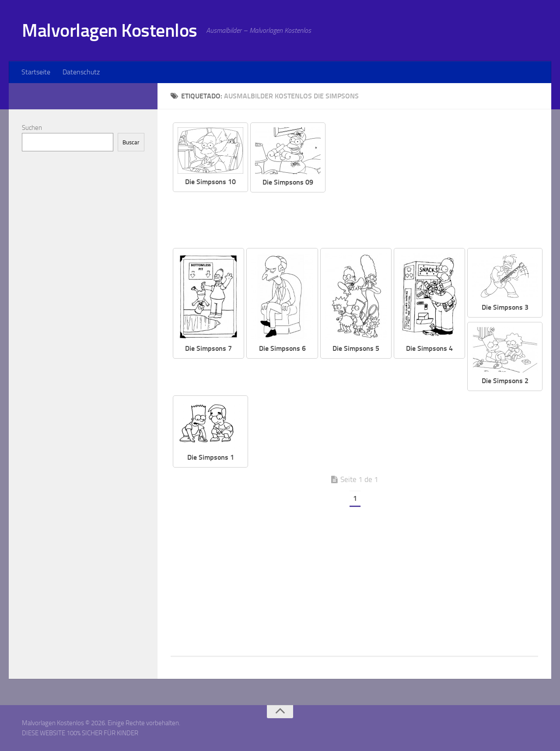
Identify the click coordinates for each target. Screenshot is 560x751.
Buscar (131, 142)
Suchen (32, 128)
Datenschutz (81, 72)
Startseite (36, 72)
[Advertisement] (438, 184)
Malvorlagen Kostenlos (110, 31)
